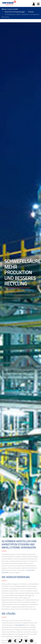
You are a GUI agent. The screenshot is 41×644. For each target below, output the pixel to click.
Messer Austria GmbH (10, 9)
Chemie (31, 12)
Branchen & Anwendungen (15, 12)
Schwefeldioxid (20, 625)
